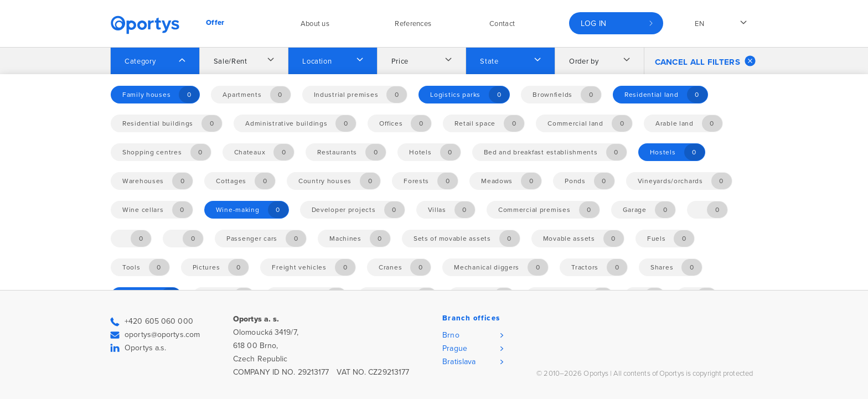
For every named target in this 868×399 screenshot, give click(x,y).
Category (140, 61)
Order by (584, 61)
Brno (451, 335)
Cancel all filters (705, 61)
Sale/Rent (231, 61)
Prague (455, 348)
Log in (594, 24)
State (489, 61)
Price (400, 61)
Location (317, 61)
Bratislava (459, 362)
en (699, 24)
